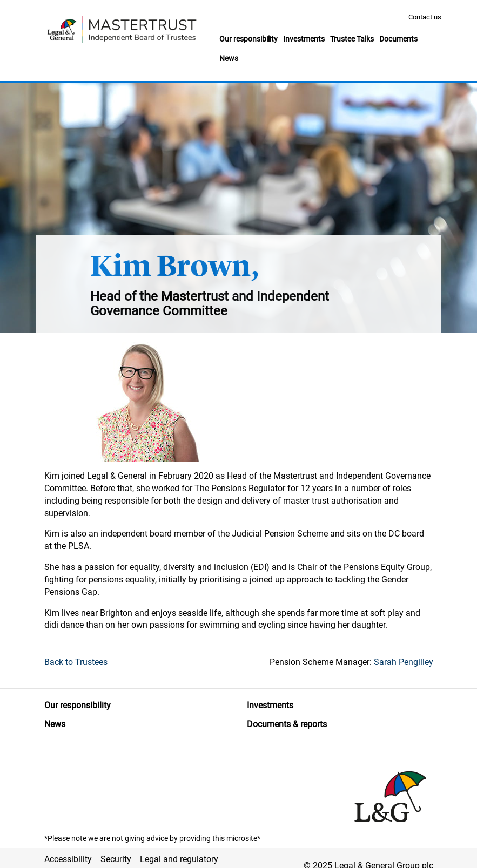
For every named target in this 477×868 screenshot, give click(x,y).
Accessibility (68, 859)
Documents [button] (398, 39)
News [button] (229, 58)
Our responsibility (78, 705)
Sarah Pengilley (404, 662)
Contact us (425, 17)
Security (116, 859)
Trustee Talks (352, 39)
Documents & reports (287, 724)
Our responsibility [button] (248, 39)
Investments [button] (304, 39)
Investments (270, 705)
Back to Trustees (76, 662)
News (55, 724)
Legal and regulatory (179, 859)
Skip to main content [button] (6, 0)
